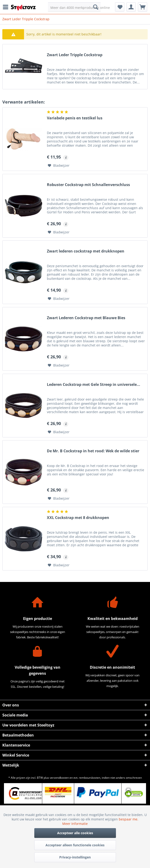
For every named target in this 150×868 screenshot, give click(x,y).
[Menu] (7, 7)
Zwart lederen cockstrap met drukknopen (86, 251)
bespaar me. (129, 819)
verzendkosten (59, 778)
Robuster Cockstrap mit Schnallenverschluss (88, 185)
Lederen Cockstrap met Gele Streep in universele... (94, 385)
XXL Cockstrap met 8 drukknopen (78, 518)
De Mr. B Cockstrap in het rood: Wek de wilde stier (93, 451)
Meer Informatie (75, 824)
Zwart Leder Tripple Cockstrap (75, 55)
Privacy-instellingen (75, 857)
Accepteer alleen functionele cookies (75, 845)
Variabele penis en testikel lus (75, 118)
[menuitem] (7, 7)
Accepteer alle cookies (75, 833)
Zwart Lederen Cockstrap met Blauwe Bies (86, 318)
